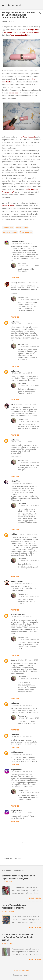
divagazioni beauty (10, 232)
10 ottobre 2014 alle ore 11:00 (22, 243)
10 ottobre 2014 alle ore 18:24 (22, 442)
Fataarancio (15, 6)
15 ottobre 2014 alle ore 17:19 (29, 463)
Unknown (15, 322)
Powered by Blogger (21, 970)
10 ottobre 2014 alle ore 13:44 (22, 324)
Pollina (14, 534)
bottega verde (8, 227)
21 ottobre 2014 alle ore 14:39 (29, 792)
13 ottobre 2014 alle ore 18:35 (28, 660)
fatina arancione (26, 232)
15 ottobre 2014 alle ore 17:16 (29, 386)
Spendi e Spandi (18, 241)
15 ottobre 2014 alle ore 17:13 (29, 299)
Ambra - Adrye (17, 581)
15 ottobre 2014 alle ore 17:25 (29, 718)
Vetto (13, 404)
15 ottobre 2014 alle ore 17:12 (29, 266)
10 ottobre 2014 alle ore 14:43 (22, 373)
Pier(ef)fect (15, 481)
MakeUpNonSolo (18, 615)
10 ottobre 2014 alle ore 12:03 (28, 283)
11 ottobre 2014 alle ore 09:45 (27, 534)
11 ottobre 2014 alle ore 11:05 (22, 583)
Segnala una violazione (21, 975)
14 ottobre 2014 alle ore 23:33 (22, 705)
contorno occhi (22, 227)
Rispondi (15, 278)
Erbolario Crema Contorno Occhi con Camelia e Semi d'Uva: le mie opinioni (17, 937)
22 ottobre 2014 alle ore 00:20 (22, 813)
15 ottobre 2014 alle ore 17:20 (29, 506)
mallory (14, 282)
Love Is (14, 660)
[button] (40, 13)
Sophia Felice (17, 770)
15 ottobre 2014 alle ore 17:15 (29, 346)
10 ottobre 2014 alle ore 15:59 (26, 405)
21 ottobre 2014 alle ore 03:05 (22, 772)
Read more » (35, 898)
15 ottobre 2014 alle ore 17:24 (29, 679)
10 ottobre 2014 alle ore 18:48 (22, 483)
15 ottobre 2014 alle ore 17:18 (29, 421)
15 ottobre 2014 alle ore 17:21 (29, 561)
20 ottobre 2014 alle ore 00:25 (22, 754)
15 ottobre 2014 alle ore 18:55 (22, 737)
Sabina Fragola (17, 752)
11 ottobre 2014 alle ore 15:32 (22, 617)
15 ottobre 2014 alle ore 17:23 (29, 639)
